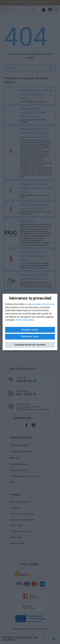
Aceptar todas (30, 330)
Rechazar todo (30, 336)
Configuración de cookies (30, 345)
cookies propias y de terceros (40, 304)
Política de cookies (25, 320)
